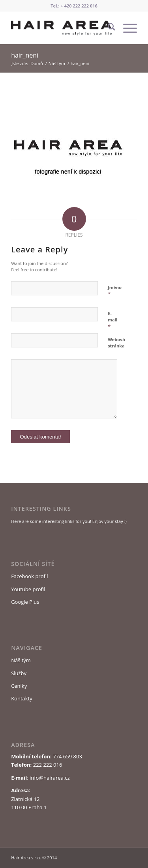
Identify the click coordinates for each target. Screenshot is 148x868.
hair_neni (25, 55)
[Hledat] (108, 28)
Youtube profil (28, 589)
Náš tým (21, 660)
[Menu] (126, 28)
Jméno (115, 291)
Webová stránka (116, 343)
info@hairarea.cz (50, 778)
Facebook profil (29, 576)
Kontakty (22, 698)
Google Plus (25, 602)
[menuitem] (108, 28)
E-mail (112, 320)
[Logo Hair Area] (61, 28)
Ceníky (19, 686)
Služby (19, 673)
